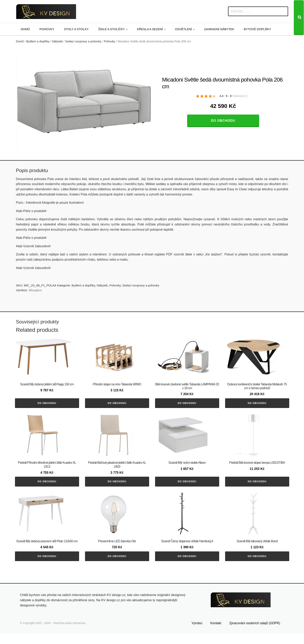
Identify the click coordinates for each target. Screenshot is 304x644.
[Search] (299, 18)
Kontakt (216, 633)
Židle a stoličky (112, 29)
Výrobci (197, 633)
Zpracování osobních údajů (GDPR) (255, 633)
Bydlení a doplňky (38, 41)
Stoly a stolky (76, 29)
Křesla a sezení (150, 29)
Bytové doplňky (257, 29)
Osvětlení (184, 29)
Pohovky (47, 29)
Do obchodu (223, 121)
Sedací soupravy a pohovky (83, 41)
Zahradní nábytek (219, 29)
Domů (25, 29)
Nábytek (57, 41)
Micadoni (35, 290)
